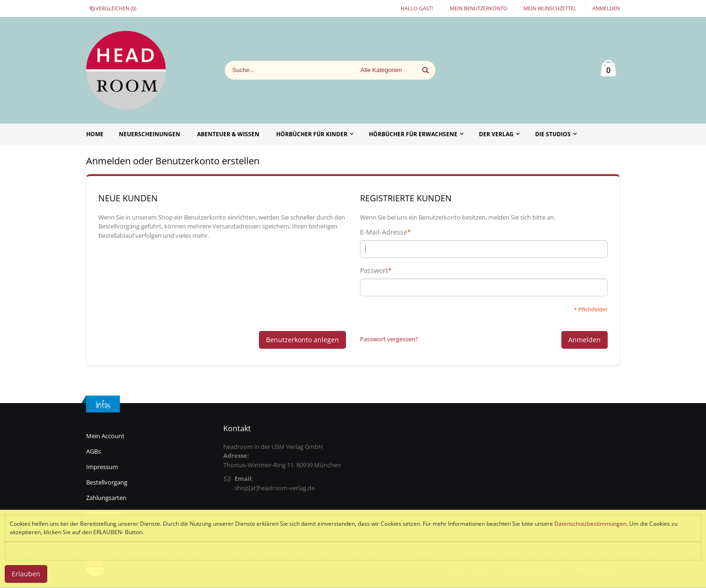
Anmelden (606, 8)
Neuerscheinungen (150, 134)
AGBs (93, 451)
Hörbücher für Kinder (312, 134)
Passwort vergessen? (389, 339)
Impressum (102, 467)
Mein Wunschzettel (550, 8)
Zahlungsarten (106, 498)
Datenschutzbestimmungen (590, 524)
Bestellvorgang (107, 482)
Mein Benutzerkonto (479, 8)
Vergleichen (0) (112, 8)
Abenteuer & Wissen (228, 134)
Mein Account (105, 436)
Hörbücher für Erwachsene (413, 134)
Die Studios (553, 134)
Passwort (374, 271)
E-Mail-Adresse (384, 232)
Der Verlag (496, 134)
